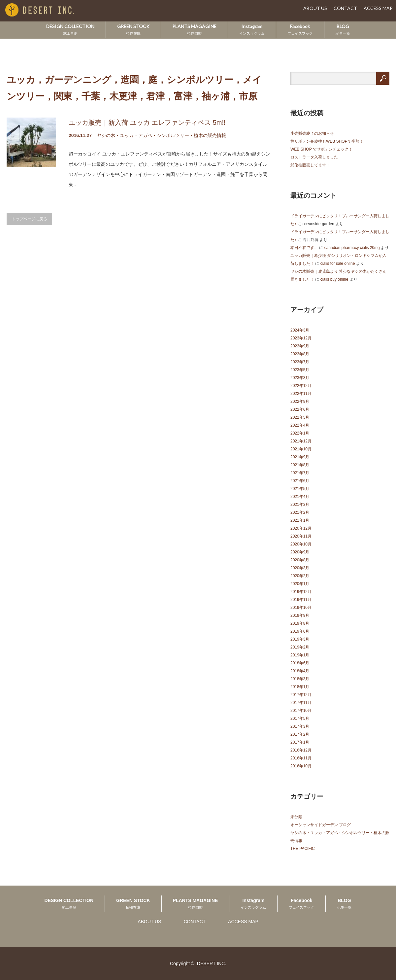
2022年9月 (300, 402)
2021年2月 (300, 512)
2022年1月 (300, 433)
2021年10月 (301, 449)
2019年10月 (301, 608)
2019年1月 (300, 655)
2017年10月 (301, 711)
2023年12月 (301, 338)
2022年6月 (300, 409)
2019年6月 (300, 631)
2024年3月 (300, 330)
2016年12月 (301, 750)
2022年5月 (300, 417)
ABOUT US (315, 8)
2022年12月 (301, 386)
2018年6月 (300, 663)
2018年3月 (300, 679)
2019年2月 (300, 647)
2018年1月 (300, 687)
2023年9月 (300, 346)
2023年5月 (300, 370)
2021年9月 (300, 457)
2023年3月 (300, 378)
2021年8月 (300, 465)
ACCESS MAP (378, 8)
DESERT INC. (212, 963)
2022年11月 (301, 394)
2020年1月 (300, 584)
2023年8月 (300, 354)
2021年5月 (300, 489)
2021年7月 (300, 473)
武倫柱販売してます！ (310, 165)
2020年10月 (301, 544)
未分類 (296, 817)
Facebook (300, 29)
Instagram (252, 29)
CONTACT (345, 8)
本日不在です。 (304, 248)
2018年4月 (300, 671)
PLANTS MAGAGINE (194, 29)
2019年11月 (301, 600)
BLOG (343, 29)
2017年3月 (300, 726)
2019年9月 (300, 615)
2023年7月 (300, 362)
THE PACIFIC (303, 849)
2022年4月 (300, 425)
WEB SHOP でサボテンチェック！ (321, 149)
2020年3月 (300, 568)
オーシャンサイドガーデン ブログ (321, 825)
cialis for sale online (338, 263)
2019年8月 (300, 623)
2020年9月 (300, 552)
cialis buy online (334, 279)
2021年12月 (301, 441)
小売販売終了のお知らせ (312, 133)
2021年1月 (300, 520)
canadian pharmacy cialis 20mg (352, 248)
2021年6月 (300, 481)
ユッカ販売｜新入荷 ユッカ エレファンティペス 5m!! (147, 122)
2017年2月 (300, 734)
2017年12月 (301, 695)
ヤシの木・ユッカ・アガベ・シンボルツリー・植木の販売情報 (161, 135)
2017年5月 (300, 718)
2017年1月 (300, 742)
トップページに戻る (29, 219)
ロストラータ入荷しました (314, 157)
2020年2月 (300, 576)
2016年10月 (301, 766)
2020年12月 (301, 528)
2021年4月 (300, 497)
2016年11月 (301, 758)
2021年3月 (300, 505)
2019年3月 (300, 639)
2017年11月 (301, 703)
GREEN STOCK (133, 29)
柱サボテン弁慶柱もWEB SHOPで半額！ (327, 141)
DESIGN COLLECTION (70, 29)
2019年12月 (301, 592)
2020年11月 (301, 536)
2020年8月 (300, 560)
